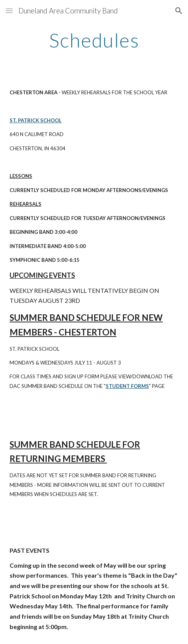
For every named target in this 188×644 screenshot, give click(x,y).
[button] (9, 11)
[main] (94, 40)
